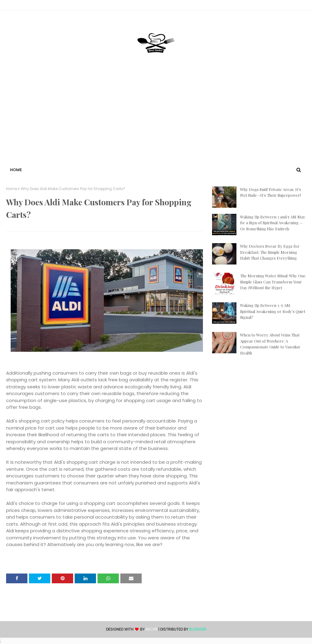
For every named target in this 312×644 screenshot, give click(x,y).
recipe (152, 629)
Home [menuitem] (16, 170)
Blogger (198, 629)
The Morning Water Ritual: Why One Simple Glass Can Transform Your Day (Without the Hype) (273, 282)
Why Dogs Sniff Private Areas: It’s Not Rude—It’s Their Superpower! (271, 192)
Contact (16, 6)
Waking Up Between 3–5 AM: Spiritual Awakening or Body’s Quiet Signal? (273, 311)
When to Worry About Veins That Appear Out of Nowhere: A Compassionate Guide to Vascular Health (270, 344)
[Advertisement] (156, 120)
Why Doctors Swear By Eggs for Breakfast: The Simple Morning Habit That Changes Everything (270, 252)
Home (12, 189)
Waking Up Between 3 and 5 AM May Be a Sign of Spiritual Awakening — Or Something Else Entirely (273, 223)
